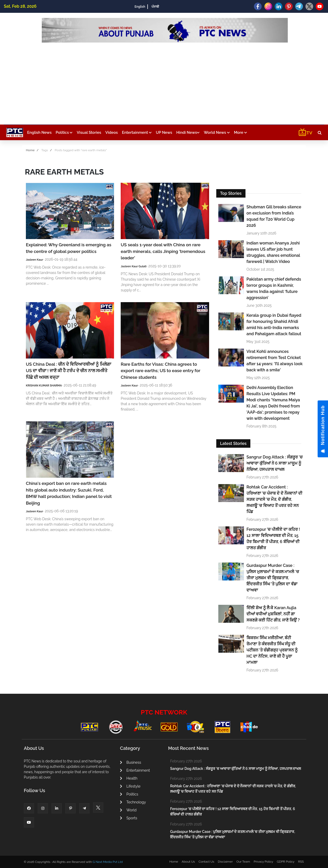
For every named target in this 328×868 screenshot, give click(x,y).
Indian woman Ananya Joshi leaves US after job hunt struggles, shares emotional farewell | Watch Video (273, 252)
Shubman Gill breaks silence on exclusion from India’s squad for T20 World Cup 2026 (274, 216)
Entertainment (137, 132)
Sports (129, 818)
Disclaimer (225, 862)
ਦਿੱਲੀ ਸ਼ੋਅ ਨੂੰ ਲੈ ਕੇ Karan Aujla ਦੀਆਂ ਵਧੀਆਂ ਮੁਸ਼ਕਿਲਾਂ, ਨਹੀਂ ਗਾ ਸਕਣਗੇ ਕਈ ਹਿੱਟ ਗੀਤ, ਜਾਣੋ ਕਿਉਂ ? (273, 614)
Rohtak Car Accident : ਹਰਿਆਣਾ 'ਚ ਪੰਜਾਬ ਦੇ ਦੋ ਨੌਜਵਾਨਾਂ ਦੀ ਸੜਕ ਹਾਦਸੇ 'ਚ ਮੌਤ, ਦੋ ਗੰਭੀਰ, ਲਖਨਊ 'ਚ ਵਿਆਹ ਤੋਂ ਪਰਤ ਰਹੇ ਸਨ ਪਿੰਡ (274, 499)
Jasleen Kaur (34, 260)
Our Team (243, 862)
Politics (64, 132)
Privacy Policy (263, 862)
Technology (133, 802)
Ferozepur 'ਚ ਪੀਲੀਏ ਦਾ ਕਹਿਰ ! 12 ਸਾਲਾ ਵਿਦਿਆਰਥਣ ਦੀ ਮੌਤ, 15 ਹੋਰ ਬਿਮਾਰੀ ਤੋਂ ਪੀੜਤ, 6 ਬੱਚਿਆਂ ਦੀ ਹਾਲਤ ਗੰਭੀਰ (273, 539)
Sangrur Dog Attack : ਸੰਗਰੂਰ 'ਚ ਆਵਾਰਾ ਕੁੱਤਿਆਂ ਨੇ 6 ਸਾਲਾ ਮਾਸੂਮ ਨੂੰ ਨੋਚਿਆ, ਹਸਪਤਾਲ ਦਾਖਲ (275, 463)
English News (39, 132)
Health (129, 778)
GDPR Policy (286, 862)
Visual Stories (89, 132)
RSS (301, 862)
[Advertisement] (165, 81)
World (128, 810)
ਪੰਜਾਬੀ (155, 7)
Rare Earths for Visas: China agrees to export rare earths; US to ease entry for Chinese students (160, 371)
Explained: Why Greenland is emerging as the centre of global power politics (69, 248)
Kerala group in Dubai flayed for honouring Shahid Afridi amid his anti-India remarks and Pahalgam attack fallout (274, 325)
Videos (112, 132)
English (140, 7)
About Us (188, 862)
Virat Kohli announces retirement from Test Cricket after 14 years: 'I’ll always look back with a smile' (275, 361)
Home (30, 150)
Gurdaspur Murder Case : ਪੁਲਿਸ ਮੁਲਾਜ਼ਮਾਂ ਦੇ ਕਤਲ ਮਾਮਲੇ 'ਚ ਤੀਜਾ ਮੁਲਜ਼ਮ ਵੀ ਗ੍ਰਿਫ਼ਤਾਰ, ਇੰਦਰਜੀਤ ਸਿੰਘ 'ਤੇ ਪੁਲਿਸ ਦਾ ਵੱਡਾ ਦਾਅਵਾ (273, 578)
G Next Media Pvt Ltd (107, 862)
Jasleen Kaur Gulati (134, 266)
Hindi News (188, 132)
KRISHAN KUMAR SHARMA (44, 386)
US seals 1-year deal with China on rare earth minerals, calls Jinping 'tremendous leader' (163, 251)
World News (217, 132)
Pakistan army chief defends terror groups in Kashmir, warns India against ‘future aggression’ (274, 288)
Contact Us (206, 862)
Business (130, 762)
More (240, 132)
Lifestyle (130, 786)
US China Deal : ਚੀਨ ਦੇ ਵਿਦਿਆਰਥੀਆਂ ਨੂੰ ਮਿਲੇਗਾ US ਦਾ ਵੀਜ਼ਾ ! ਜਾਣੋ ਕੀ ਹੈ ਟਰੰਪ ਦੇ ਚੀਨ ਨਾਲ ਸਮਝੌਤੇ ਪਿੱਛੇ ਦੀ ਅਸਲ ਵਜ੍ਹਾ (69, 371)
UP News (164, 132)
